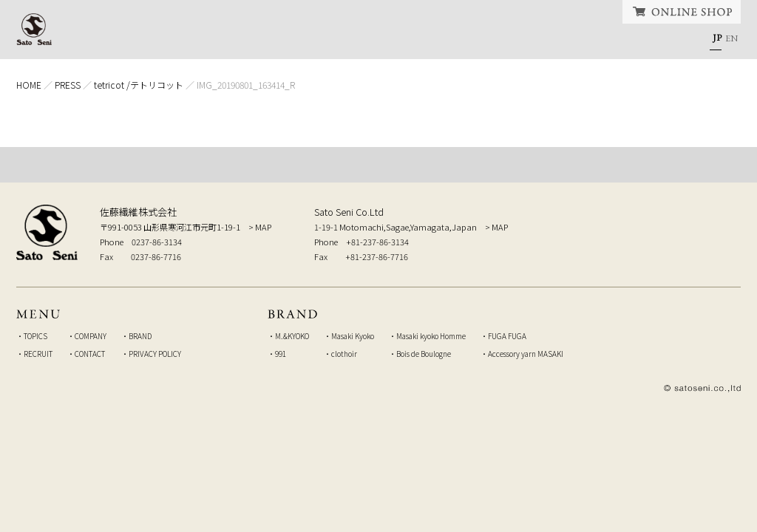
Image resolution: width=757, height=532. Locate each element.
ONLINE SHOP (682, 12)
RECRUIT (529, 41)
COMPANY (322, 41)
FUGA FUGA (507, 336)
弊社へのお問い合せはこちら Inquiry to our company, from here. (648, 231)
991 (281, 354)
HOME (122, 41)
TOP (378, 165)
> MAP (260, 227)
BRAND (428, 41)
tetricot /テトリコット (139, 85)
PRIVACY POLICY (155, 354)
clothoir (344, 354)
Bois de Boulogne (424, 354)
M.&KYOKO (292, 336)
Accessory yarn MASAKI (526, 354)
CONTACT (642, 41)
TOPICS (214, 41)
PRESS (68, 85)
